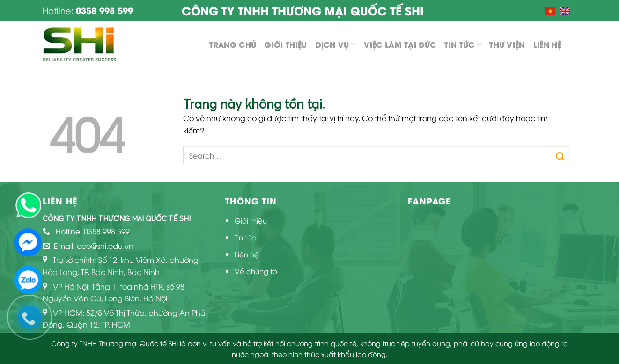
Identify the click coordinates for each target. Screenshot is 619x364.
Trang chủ (233, 44)
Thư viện (507, 44)
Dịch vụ (336, 44)
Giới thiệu (286, 44)
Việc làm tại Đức (400, 44)
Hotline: (88, 10)
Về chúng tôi (257, 271)
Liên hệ (547, 44)
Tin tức (463, 44)
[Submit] (560, 155)
